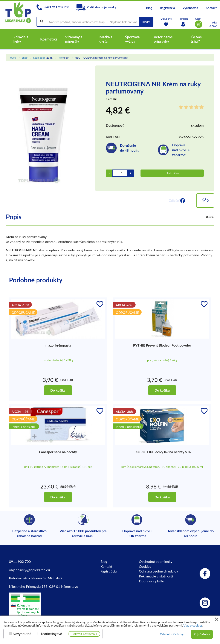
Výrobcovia (190, 8)
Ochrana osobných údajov (159, 571)
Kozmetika (39, 58)
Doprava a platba (152, 581)
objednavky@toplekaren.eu (29, 570)
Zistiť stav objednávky (96, 7)
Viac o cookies (193, 625)
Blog (149, 8)
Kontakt (211, 8)
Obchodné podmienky (156, 561)
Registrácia (167, 8)
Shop (25, 58)
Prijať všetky (202, 634)
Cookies (145, 566)
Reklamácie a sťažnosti (156, 576)
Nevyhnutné (22, 634)
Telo (60, 58)
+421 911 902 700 (53, 7)
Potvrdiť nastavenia (84, 634)
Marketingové (52, 634)
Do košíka (172, 173)
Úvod (13, 58)
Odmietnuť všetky (172, 634)
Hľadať (146, 22)
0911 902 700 (20, 561)
